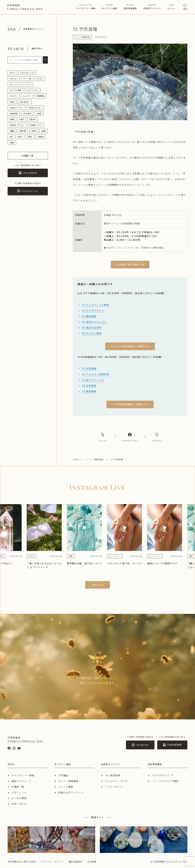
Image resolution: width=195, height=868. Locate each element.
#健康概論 (41, 96)
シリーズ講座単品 (95, 459)
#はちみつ (14, 79)
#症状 (22, 119)
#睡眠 (12, 131)
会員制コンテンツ (152, 7)
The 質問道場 (113, 775)
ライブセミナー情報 (86, 7)
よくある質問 (19, 798)
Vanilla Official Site (25, 7)
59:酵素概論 (89, 391)
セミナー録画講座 (68, 781)
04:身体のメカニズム (94, 322)
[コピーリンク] (157, 437)
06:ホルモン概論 (92, 333)
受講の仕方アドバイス (71, 792)
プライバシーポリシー (52, 862)
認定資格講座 (130, 7)
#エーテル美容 (15, 90)
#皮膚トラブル (36, 125)
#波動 (39, 113)
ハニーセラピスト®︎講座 (165, 781)
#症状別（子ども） (17, 125)
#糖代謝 (23, 131)
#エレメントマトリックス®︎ (20, 84)
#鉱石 (20, 137)
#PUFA (12, 73)
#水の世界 (27, 113)
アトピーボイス (114, 787)
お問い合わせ (19, 804)
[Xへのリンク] (103, 437)
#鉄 (11, 137)
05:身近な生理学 (92, 327)
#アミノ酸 (27, 79)
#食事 (12, 143)
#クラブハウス (33, 90)
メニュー (172, 7)
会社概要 (92, 862)
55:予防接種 (89, 368)
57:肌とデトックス (93, 380)
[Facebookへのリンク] (130, 437)
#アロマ (40, 79)
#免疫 (12, 102)
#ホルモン (14, 96)
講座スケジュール (21, 781)
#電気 (30, 137)
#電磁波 (41, 137)
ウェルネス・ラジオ (116, 781)
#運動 (43, 131)
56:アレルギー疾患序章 (96, 374)
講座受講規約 (76, 862)
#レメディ (27, 96)
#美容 (34, 131)
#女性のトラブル (16, 108)
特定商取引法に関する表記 (22, 862)
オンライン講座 (110, 7)
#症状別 (33, 119)
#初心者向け (24, 102)
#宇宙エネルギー (35, 108)
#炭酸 (12, 119)
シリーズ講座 (66, 787)
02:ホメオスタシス (93, 310)
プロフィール (19, 792)
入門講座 (63, 775)
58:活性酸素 (89, 386)
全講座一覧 (18, 787)
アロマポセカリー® (162, 775)
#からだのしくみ (27, 73)
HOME (76, 459)
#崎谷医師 (14, 113)
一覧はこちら (98, 585)
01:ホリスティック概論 (96, 305)
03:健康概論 (89, 316)
